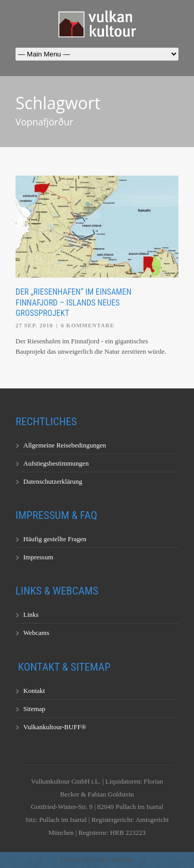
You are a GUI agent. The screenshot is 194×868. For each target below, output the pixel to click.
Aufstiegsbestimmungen (56, 463)
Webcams (36, 633)
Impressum (38, 557)
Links (31, 614)
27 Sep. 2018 (34, 325)
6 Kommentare (88, 325)
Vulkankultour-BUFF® (55, 727)
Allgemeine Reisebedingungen (65, 445)
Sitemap (34, 709)
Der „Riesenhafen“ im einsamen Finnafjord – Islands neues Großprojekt (73, 303)
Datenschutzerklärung (53, 481)
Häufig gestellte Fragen (55, 539)
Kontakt (34, 691)
